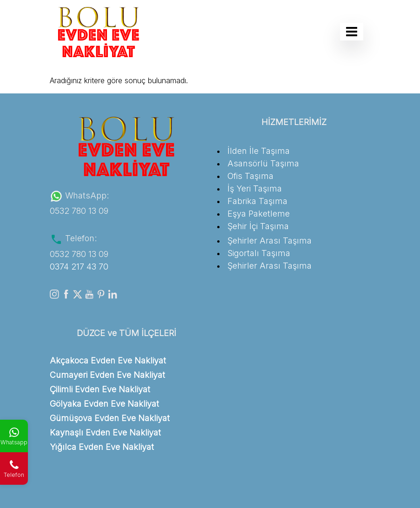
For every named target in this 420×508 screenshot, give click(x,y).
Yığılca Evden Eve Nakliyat (102, 447)
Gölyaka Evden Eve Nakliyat (104, 404)
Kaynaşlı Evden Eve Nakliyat (105, 432)
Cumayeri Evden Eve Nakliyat (107, 375)
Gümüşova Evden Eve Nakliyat (110, 418)
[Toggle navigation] (352, 32)
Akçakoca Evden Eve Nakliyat (108, 360)
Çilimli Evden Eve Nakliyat (100, 389)
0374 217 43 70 (79, 267)
